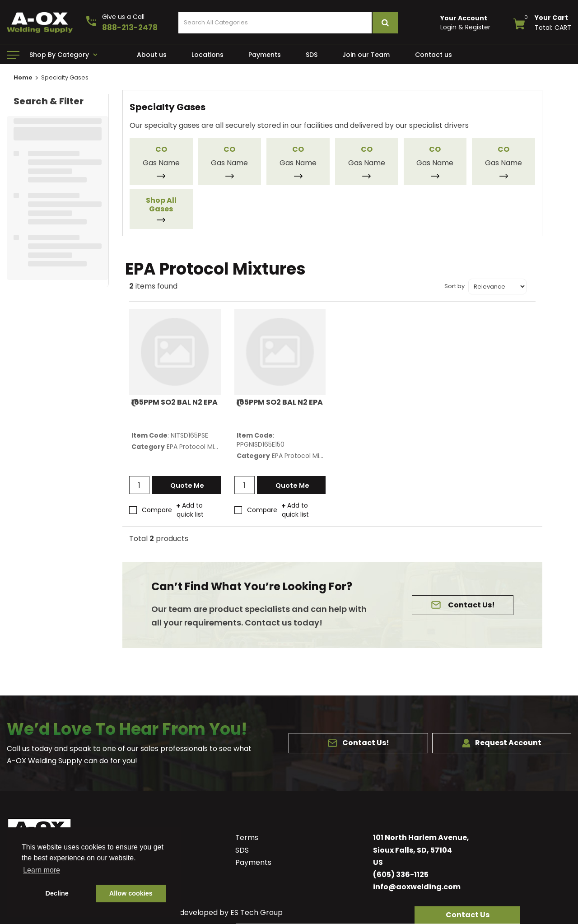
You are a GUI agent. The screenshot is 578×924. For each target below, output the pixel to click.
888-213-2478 (130, 28)
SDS (312, 55)
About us (152, 55)
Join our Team (366, 55)
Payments (265, 55)
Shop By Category (59, 55)
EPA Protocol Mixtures (200, 447)
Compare (151, 510)
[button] (467, 915)
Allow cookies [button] (131, 893)
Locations (207, 55)
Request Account (502, 743)
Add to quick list (190, 510)
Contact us (433, 55)
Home (23, 77)
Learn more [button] (42, 870)
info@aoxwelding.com (417, 887)
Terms (247, 838)
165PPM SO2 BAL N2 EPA (175, 402)
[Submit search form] (385, 23)
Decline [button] (57, 893)
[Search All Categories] (288, 23)
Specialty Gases (65, 77)
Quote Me (189, 485)
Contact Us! (469, 605)
